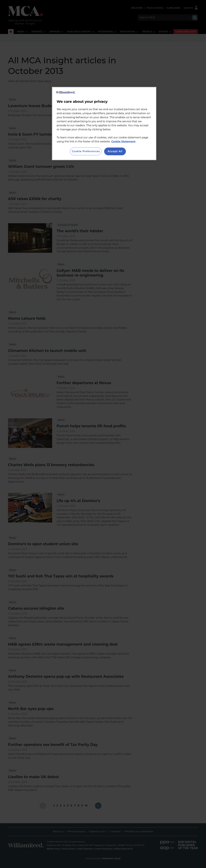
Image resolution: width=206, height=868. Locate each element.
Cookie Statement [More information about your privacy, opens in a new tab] (123, 141)
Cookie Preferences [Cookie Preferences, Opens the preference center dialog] (86, 151)
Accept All (115, 151)
